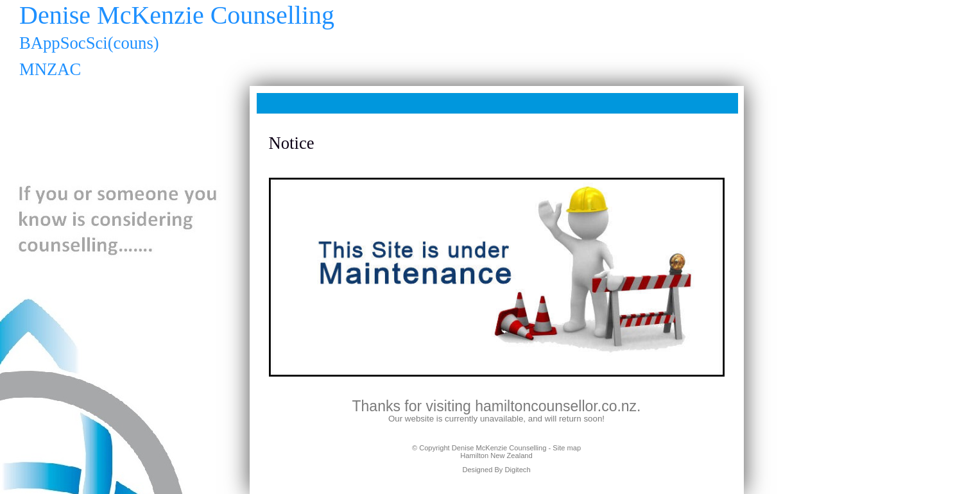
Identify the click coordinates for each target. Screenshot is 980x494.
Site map (567, 448)
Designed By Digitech (496, 470)
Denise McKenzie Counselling (499, 448)
